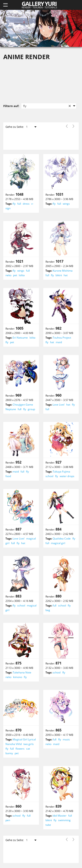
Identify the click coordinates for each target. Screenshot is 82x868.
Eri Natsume (20, 338)
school (49, 476)
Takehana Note (22, 672)
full (19, 204)
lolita (22, 275)
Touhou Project (62, 338)
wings (66, 204)
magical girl (58, 543)
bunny (9, 753)
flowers (20, 749)
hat (66, 275)
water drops (67, 476)
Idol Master (60, 816)
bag (48, 610)
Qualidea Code (62, 539)
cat (28, 749)
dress (26, 204)
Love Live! (59, 405)
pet (15, 275)
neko (8, 275)
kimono (18, 677)
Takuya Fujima (61, 472)
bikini (59, 275)
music (66, 739)
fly (14, 204)
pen (8, 820)
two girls (29, 744)
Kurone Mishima (63, 271)
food (8, 476)
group (31, 409)
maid (59, 342)
